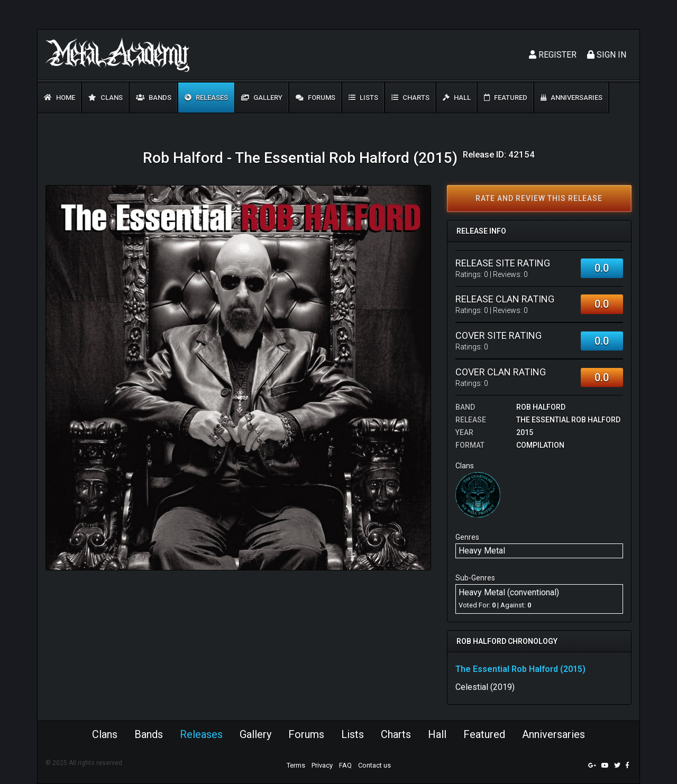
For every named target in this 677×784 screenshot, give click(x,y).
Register (553, 55)
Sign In (607, 55)
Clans (106, 98)
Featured (506, 98)
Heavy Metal (482, 551)
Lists (363, 98)
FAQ (345, 765)
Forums (315, 98)
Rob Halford (541, 407)
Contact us (374, 765)
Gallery (262, 98)
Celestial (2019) (485, 687)
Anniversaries (571, 98)
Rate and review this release (539, 198)
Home (60, 98)
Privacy (322, 765)
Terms (296, 765)
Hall (457, 98)
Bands (154, 98)
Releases (206, 98)
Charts (410, 98)
